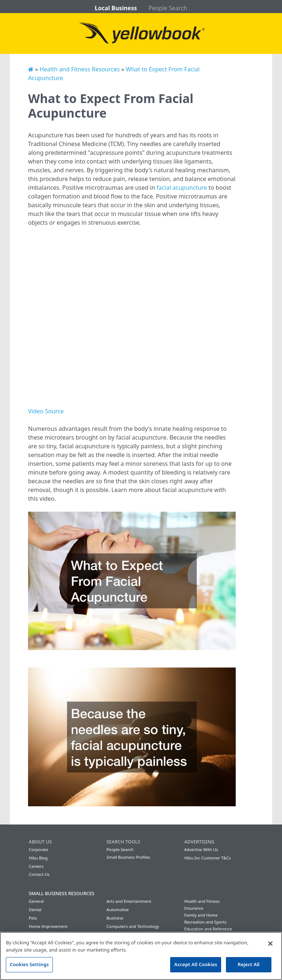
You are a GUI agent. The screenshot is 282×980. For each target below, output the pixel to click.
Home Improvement (48, 926)
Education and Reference (208, 929)
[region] (141, 956)
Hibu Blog (38, 858)
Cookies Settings (29, 964)
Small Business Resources (62, 893)
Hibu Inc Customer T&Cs (208, 858)
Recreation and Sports (205, 922)
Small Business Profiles (128, 857)
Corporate (38, 849)
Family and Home (201, 915)
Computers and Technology (133, 926)
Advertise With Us (201, 849)
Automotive (117, 910)
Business (115, 918)
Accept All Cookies (196, 964)
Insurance (194, 908)
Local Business (116, 8)
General (36, 901)
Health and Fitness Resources (79, 69)
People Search (168, 8)
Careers (36, 866)
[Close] (270, 944)
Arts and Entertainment (129, 901)
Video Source (46, 411)
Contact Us (39, 874)
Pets (33, 918)
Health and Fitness (202, 901)
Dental (35, 910)
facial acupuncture (182, 188)
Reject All (249, 964)
